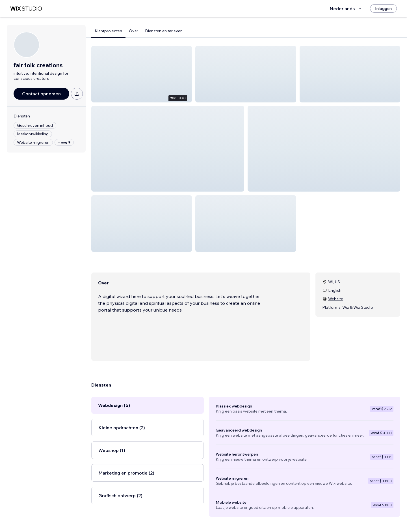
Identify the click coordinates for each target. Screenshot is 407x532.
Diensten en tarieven (164, 31)
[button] (142, 74)
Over (134, 31)
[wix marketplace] (26, 9)
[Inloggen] (383, 8)
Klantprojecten (108, 31)
